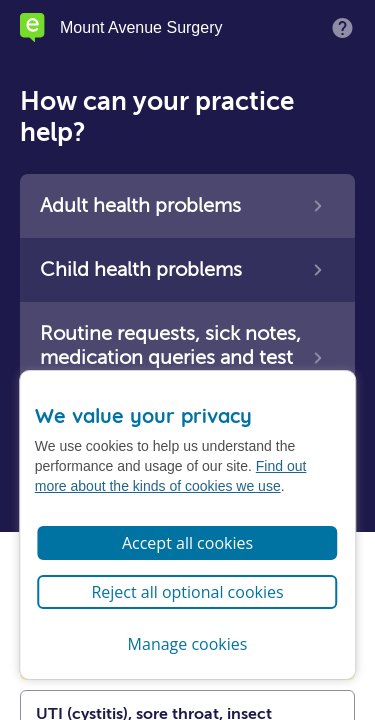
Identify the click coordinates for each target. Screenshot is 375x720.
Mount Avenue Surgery (141, 28)
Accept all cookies (187, 543)
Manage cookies (188, 644)
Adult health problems (140, 205)
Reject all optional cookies (187, 592)
